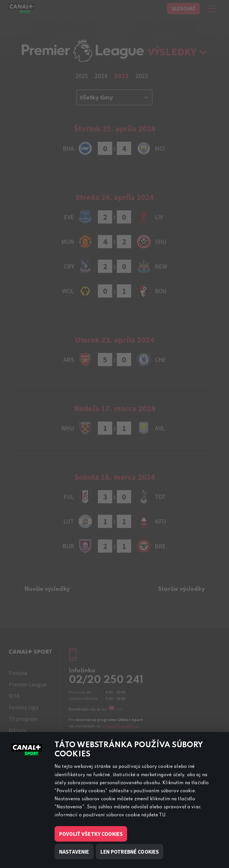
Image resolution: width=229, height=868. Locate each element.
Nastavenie (74, 852)
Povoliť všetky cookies (91, 834)
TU (162, 815)
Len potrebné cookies (130, 852)
